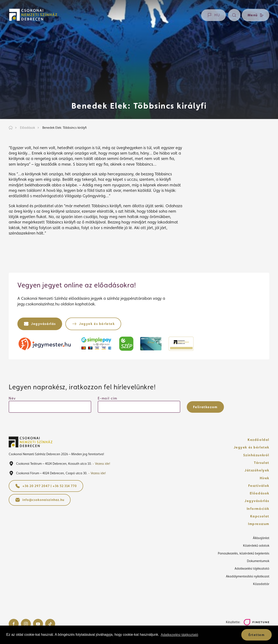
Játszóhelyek (257, 470)
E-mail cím (108, 398)
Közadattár (261, 584)
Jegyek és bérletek (252, 447)
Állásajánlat (261, 538)
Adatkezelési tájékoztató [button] (180, 635)
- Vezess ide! (101, 464)
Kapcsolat (260, 516)
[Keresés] (234, 15)
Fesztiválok (259, 486)
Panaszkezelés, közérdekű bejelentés (244, 553)
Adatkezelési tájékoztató (252, 568)
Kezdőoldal (258, 440)
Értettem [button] (257, 635)
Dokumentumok (258, 561)
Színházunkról (256, 455)
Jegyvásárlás (257, 501)
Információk (258, 509)
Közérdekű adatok (256, 545)
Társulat (262, 463)
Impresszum (259, 524)
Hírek (265, 478)
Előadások (260, 493)
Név (12, 398)
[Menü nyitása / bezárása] (255, 15)
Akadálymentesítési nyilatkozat (248, 576)
